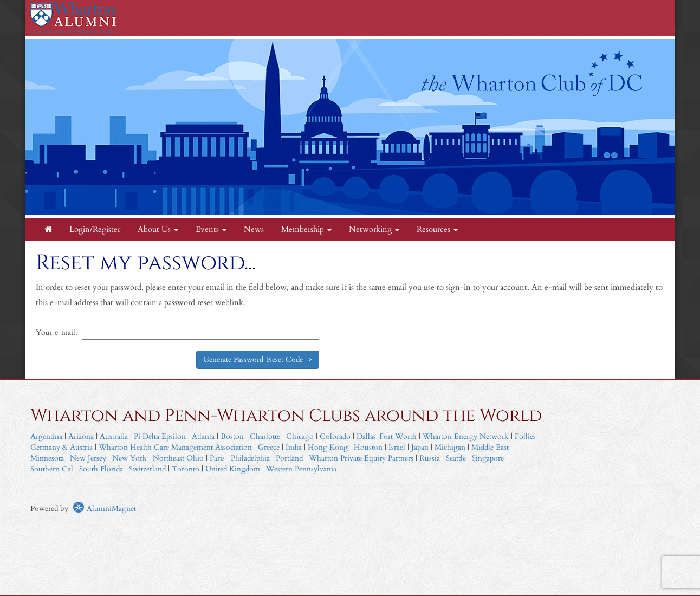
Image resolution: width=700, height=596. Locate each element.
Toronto (186, 469)
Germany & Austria (61, 447)
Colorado (335, 436)
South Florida (101, 469)
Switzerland (147, 469)
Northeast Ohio (178, 458)
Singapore (488, 458)
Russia (430, 458)
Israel (397, 447)
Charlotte (265, 436)
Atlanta (203, 436)
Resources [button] (437, 229)
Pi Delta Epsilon (160, 436)
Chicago (300, 436)
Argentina (46, 436)
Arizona (81, 436)
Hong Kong (328, 447)
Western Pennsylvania (301, 469)
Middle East (490, 447)
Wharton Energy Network (466, 436)
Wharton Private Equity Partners (361, 458)
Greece (269, 447)
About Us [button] (158, 229)
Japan (420, 447)
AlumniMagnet (104, 508)
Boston (232, 436)
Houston (368, 447)
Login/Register (95, 229)
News (254, 229)
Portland (289, 458)
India (294, 447)
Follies (525, 436)
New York (129, 458)
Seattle (456, 458)
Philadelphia (250, 458)
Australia (114, 436)
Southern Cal (52, 469)
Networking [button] (374, 229)
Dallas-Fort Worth (387, 436)
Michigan (450, 447)
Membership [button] (306, 229)
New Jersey (89, 458)
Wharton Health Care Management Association (175, 447)
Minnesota (47, 458)
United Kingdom (233, 469)
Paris (217, 458)
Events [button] (211, 229)
